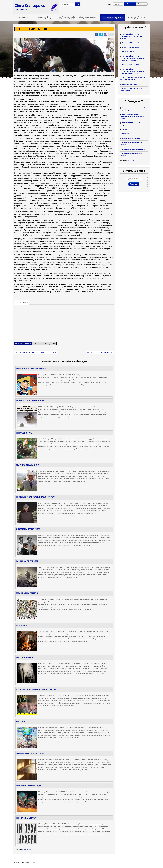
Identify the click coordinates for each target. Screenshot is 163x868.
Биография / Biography (65, 17)
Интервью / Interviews (88, 17)
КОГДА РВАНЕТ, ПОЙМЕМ (27, 561)
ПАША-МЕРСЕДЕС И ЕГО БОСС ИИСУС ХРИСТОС (36, 690)
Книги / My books (44, 17)
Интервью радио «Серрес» (131, 138)
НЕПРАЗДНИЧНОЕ (24, 433)
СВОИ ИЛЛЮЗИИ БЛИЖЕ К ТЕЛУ (30, 754)
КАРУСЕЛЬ (21, 722)
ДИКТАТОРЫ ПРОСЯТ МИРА (28, 529)
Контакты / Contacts (136, 17)
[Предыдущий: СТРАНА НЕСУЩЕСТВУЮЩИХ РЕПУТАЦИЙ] (36, 353)
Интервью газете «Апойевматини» (134, 149)
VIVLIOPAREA (127, 134)
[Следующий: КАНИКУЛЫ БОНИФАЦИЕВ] (100, 353)
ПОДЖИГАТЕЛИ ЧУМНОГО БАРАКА (31, 369)
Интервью (131, 160)
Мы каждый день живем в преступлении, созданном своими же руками (132, 116)
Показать (130, 4)
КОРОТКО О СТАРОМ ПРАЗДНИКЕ (30, 401)
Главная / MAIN (25, 17)
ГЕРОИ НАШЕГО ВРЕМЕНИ (27, 593)
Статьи (110, 4)
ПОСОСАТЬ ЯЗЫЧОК (25, 657)
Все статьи (142, 4)
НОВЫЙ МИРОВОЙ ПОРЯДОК (28, 786)
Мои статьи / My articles (113, 17)
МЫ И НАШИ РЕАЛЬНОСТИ (27, 465)
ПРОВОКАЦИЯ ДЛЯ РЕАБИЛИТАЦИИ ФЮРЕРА (35, 497)
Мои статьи (27, 849)
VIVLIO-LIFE (126, 129)
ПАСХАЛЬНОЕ (22, 625)
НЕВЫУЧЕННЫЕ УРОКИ (26, 818)
